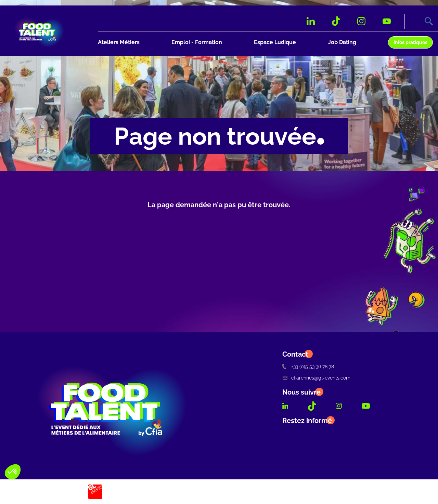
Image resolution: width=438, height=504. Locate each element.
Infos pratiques (410, 42)
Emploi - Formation (197, 42)
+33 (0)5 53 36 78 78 (308, 366)
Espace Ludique (275, 42)
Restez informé (307, 421)
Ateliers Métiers (119, 42)
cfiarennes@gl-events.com (316, 378)
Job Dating (342, 42)
